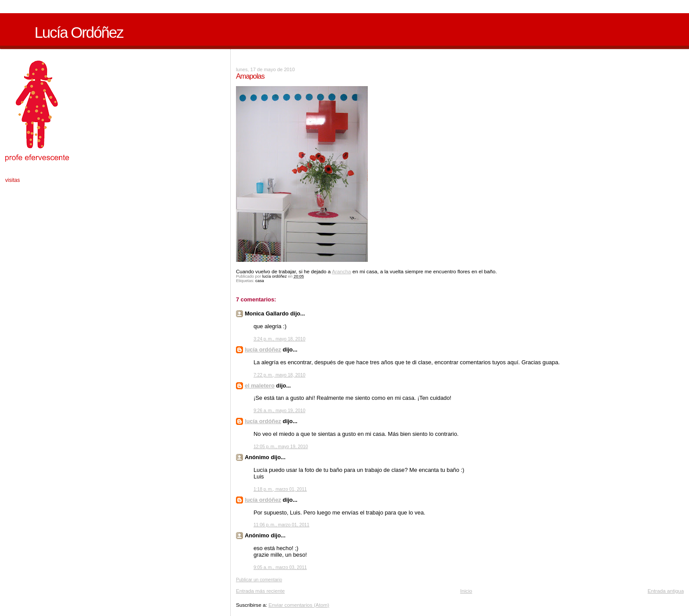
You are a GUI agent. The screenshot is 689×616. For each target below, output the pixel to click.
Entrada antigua (666, 591)
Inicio (466, 591)
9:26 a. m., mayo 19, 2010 (279, 411)
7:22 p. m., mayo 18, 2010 (279, 375)
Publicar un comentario (259, 580)
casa (260, 281)
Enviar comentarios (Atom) (299, 605)
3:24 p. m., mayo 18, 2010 (279, 339)
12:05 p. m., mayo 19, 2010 (281, 447)
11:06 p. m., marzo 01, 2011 (281, 525)
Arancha (341, 271)
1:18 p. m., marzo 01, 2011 (280, 489)
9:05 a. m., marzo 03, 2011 (280, 567)
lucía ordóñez (263, 350)
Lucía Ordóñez (79, 33)
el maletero (260, 386)
